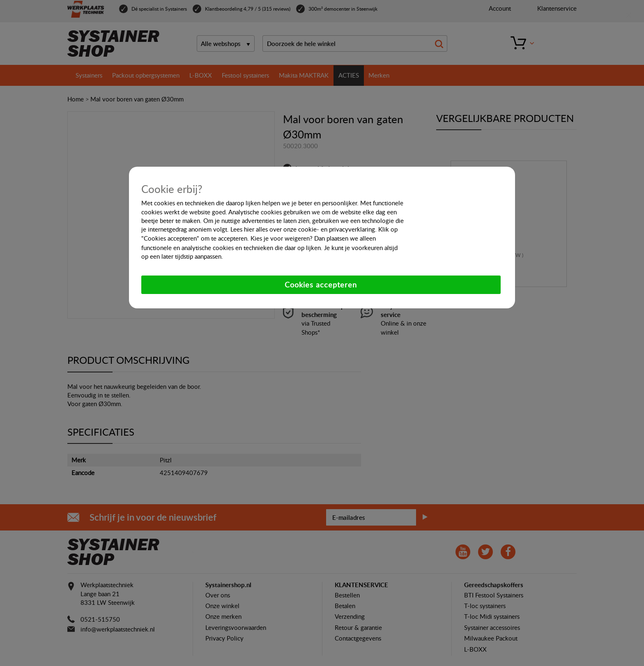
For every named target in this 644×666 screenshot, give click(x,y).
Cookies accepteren (321, 285)
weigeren (297, 238)
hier (249, 229)
